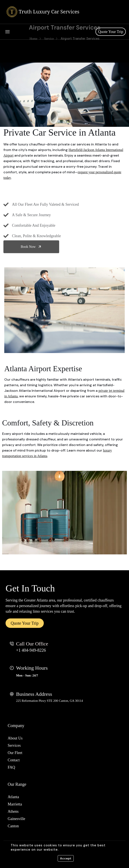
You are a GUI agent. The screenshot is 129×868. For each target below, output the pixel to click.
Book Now (31, 252)
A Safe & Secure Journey (31, 234)
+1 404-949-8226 (31, 650)
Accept (66, 858)
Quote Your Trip (111, 32)
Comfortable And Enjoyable (34, 245)
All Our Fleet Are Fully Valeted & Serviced (45, 224)
